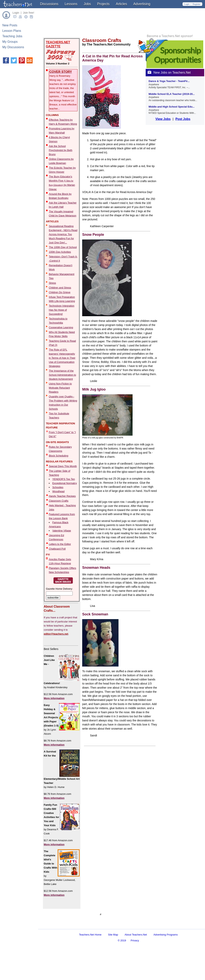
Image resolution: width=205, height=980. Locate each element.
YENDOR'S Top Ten (64, 479)
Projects (103, 4)
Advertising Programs (166, 956)
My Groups (10, 42)
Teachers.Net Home (90, 956)
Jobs (87, 4)
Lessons (71, 4)
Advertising (142, 4)
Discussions (49, 4)
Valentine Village (62, 531)
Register (197, 4)
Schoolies (58, 487)
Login (187, 4)
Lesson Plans (12, 31)
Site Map (113, 956)
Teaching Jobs (12, 36)
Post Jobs (183, 171)
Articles (121, 4)
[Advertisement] (88, 926)
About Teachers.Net (136, 956)
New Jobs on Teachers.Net (169, 124)
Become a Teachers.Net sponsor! (170, 88)
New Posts (10, 25)
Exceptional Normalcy (65, 483)
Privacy (135, 962)
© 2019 (122, 962)
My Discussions (13, 47)
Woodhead (58, 491)
